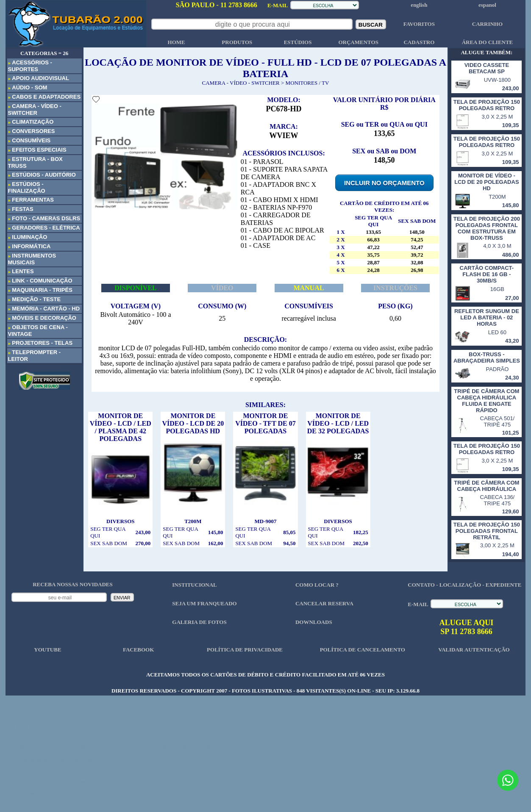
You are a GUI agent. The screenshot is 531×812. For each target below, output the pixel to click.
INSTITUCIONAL (194, 585)
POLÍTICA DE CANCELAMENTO (363, 650)
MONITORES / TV (307, 83)
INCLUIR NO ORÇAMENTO (384, 183)
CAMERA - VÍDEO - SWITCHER (241, 83)
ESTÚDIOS (298, 42)
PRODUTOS (237, 42)
